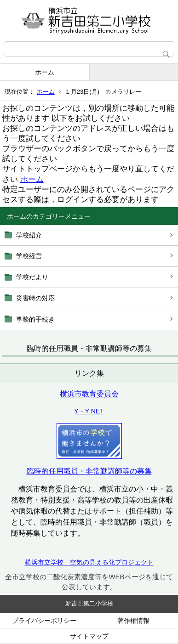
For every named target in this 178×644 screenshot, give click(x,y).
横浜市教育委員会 (89, 394)
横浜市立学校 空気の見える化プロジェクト (89, 562)
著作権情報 (133, 621)
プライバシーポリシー (44, 621)
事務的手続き (35, 319)
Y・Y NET (89, 411)
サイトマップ (89, 636)
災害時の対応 (35, 298)
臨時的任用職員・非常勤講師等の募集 (89, 471)
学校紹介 (29, 235)
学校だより (32, 277)
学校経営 (29, 256)
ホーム (45, 72)
